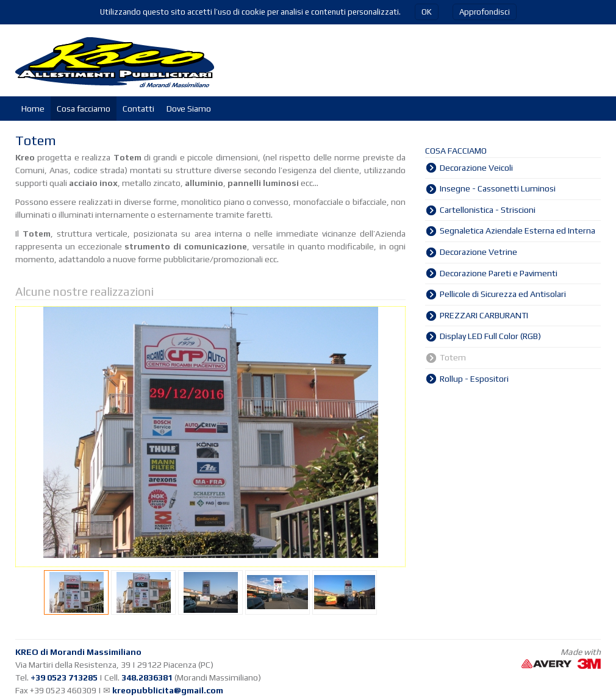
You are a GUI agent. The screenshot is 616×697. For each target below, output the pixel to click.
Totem (453, 357)
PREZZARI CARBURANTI (484, 315)
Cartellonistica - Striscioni (488, 210)
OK (427, 12)
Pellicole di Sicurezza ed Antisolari (503, 294)
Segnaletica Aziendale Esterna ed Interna (518, 231)
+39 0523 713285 (64, 677)
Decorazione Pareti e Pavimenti (499, 273)
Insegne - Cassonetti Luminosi (498, 188)
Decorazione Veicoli (476, 168)
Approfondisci (485, 12)
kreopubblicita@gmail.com (168, 690)
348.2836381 (147, 677)
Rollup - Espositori (474, 379)
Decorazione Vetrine (478, 252)
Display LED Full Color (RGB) (490, 336)
